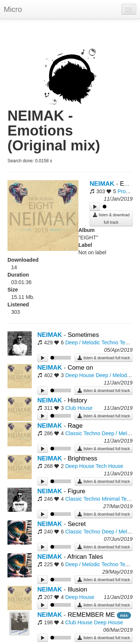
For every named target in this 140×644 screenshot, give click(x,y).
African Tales (85, 557)
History (77, 400)
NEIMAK (102, 184)
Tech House (109, 466)
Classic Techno (83, 433)
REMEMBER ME (92, 615)
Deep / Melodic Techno (92, 342)
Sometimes (83, 335)
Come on (80, 368)
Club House (79, 408)
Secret (77, 524)
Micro (13, 9)
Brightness (82, 458)
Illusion (77, 589)
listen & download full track (111, 218)
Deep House (80, 375)
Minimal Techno (120, 499)
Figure (77, 491)
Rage (75, 426)
